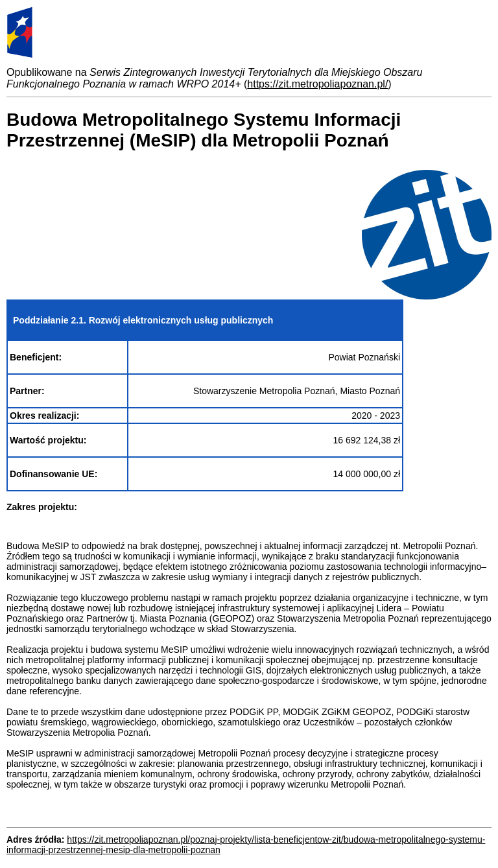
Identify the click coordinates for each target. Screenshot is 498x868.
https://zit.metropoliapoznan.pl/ (317, 84)
